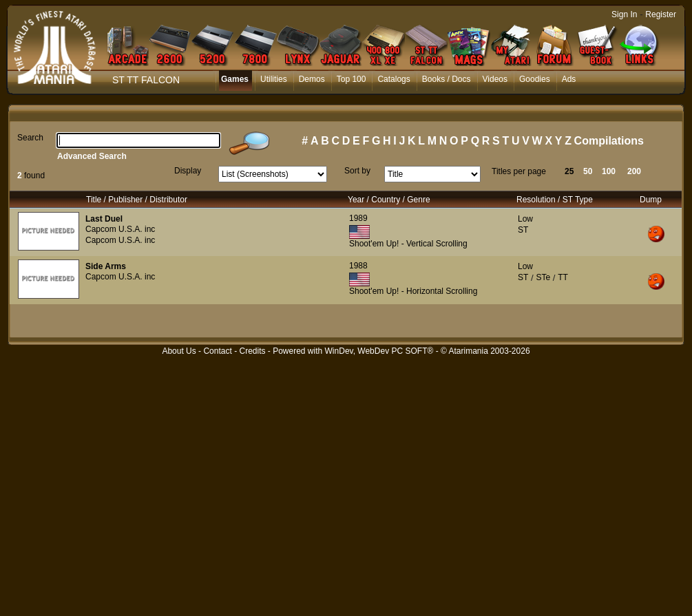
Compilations (609, 141)
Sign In (624, 14)
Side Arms (106, 266)
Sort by (357, 171)
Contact (217, 351)
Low (525, 219)
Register (661, 14)
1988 (358, 266)
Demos (312, 79)
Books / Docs (447, 79)
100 (609, 171)
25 (569, 171)
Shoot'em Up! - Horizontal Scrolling (413, 291)
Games (235, 79)
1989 (358, 218)
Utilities (274, 79)
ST (523, 230)
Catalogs (394, 79)
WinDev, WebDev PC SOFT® (379, 351)
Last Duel (104, 219)
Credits (252, 351)
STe (543, 277)
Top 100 (352, 79)
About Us (179, 351)
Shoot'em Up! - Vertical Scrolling (408, 244)
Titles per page (519, 171)
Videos (495, 79)
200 (634, 171)
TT (563, 277)
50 (588, 171)
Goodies (535, 79)
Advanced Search (92, 156)
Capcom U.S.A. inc (120, 229)
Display (188, 171)
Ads (569, 79)
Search (30, 138)
